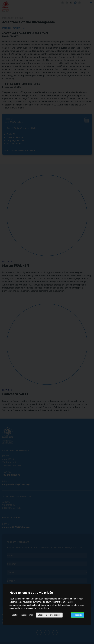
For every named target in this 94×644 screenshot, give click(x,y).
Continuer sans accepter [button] (22, 615)
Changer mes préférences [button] (49, 615)
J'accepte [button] (78, 615)
